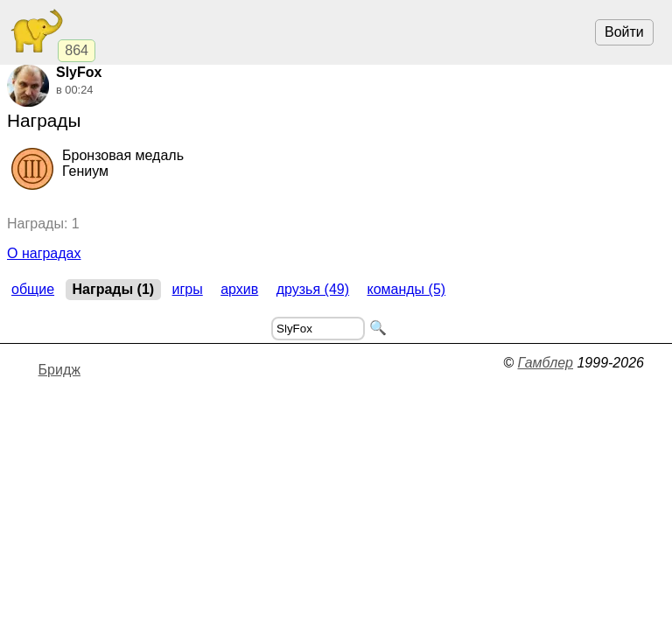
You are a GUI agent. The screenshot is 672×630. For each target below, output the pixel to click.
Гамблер (545, 363)
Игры (188, 289)
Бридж (59, 370)
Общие (33, 289)
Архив (239, 289)
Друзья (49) (313, 289)
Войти (624, 32)
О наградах (44, 253)
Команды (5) (406, 289)
